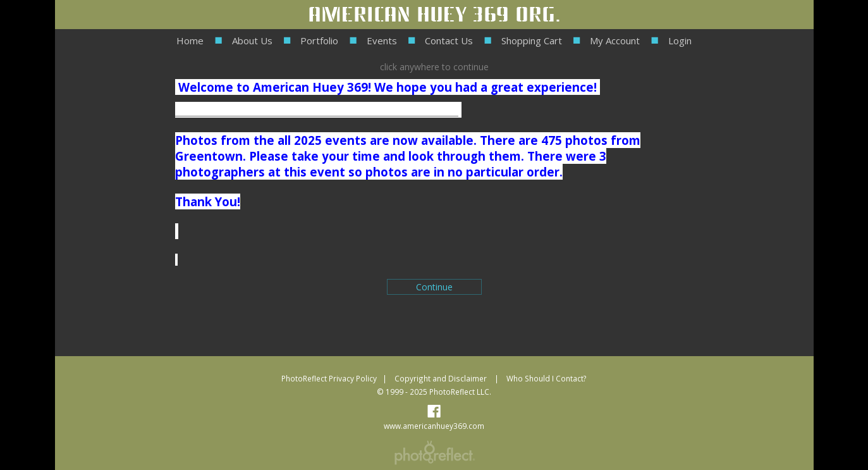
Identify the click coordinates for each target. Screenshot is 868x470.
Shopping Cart (532, 40)
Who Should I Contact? (547, 378)
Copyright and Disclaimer (442, 378)
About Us (252, 40)
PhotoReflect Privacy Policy (329, 378)
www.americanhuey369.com (434, 426)
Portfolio (319, 40)
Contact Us (449, 40)
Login (680, 40)
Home (190, 40)
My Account (615, 40)
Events (382, 40)
